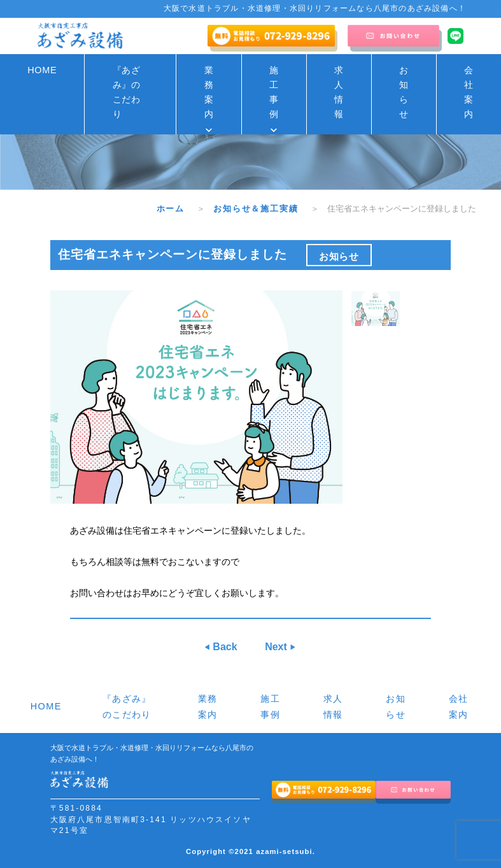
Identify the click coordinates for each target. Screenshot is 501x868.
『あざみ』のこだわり (127, 92)
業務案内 (209, 92)
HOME (42, 70)
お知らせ (404, 92)
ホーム (175, 209)
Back (224, 647)
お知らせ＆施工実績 (260, 209)
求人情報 (339, 92)
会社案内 (469, 92)
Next (277, 647)
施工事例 (274, 92)
